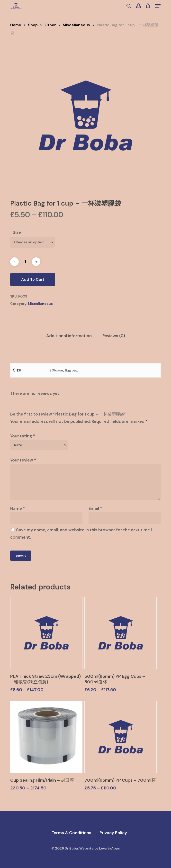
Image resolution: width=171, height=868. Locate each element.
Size (17, 232)
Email (95, 508)
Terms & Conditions (71, 833)
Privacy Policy (113, 833)
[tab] (69, 336)
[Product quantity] (25, 262)
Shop (33, 25)
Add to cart (33, 279)
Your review (23, 460)
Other (50, 25)
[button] (158, 6)
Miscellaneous (76, 25)
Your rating (23, 436)
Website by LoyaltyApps (100, 848)
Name (18, 508)
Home (16, 25)
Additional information (69, 336)
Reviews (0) (114, 336)
